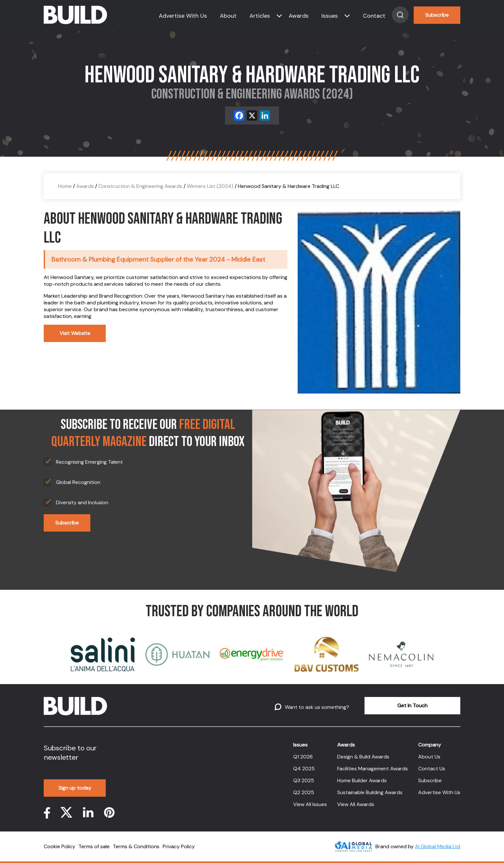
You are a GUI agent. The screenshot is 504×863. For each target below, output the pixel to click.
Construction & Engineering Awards (140, 186)
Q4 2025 (304, 769)
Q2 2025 (304, 792)
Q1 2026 (303, 757)
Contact (374, 16)
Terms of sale (94, 846)
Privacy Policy (179, 846)
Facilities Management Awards (373, 769)
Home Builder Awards (362, 780)
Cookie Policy (59, 846)
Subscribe (437, 15)
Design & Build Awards (363, 757)
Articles (260, 16)
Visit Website (75, 333)
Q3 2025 (304, 780)
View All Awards (356, 804)
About (228, 16)
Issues (330, 16)
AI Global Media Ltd (438, 846)
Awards (299, 16)
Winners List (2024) (210, 186)
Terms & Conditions (136, 846)
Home (65, 186)
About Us (429, 757)
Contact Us (432, 769)
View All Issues (310, 804)
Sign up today (75, 788)
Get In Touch (412, 705)
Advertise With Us (183, 16)
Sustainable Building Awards (370, 792)
